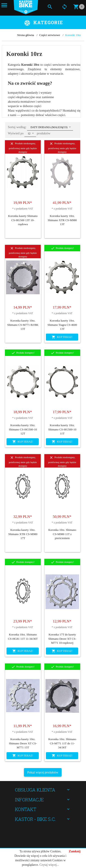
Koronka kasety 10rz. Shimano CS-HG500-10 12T (23, 429)
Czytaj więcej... (49, 865)
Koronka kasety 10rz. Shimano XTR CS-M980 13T (62, 220)
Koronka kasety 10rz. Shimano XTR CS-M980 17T (23, 534)
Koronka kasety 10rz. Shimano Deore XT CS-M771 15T (23, 743)
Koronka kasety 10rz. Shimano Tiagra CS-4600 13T (62, 325)
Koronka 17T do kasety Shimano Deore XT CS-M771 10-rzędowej (62, 639)
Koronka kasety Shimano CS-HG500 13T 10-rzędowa (23, 220)
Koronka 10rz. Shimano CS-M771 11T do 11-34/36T (62, 743)
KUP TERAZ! (62, 337)
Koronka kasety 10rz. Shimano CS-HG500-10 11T (62, 429)
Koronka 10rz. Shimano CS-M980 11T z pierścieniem (62, 534)
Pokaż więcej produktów (43, 772)
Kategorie (48, 22)
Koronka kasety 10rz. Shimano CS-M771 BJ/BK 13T (23, 325)
